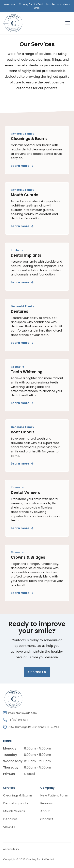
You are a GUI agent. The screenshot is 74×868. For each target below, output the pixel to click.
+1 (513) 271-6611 (18, 720)
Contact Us (37, 672)
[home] (31, 23)
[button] (67, 23)
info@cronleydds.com (22, 713)
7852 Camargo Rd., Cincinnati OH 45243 (34, 727)
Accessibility (11, 849)
